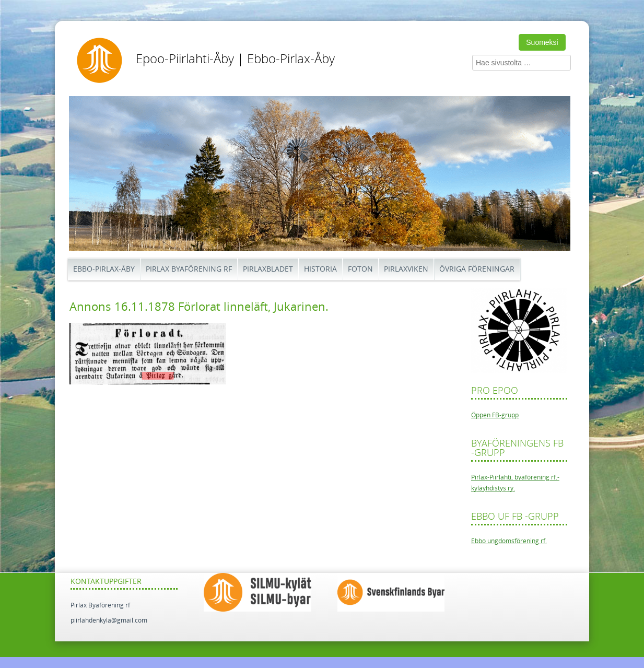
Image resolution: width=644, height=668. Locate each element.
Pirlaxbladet (268, 269)
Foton (360, 269)
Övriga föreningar (477, 269)
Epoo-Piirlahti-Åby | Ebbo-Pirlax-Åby (235, 59)
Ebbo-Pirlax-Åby (104, 269)
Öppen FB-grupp (495, 415)
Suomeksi (542, 42)
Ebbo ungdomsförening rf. (509, 541)
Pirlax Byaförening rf (189, 269)
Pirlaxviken (406, 269)
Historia (320, 269)
